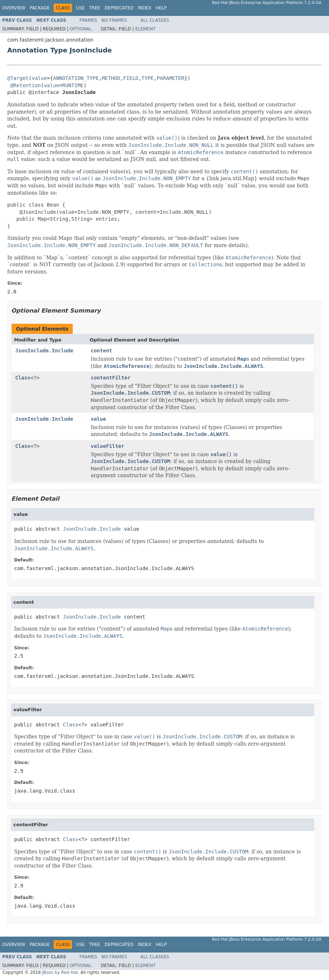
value (39, 78)
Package (40, 8)
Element (145, 29)
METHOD (111, 78)
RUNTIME (73, 85)
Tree (95, 8)
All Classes (155, 20)
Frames (88, 20)
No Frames (114, 20)
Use (80, 8)
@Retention (25, 85)
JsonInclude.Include (44, 351)
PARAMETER (170, 78)
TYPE (148, 78)
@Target (18, 78)
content (102, 351)
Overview (14, 8)
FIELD (131, 78)
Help (161, 8)
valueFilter (108, 446)
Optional (81, 29)
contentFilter (111, 378)
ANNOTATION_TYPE (76, 78)
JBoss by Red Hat (60, 972)
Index (145, 8)
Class (23, 378)
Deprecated (119, 8)
